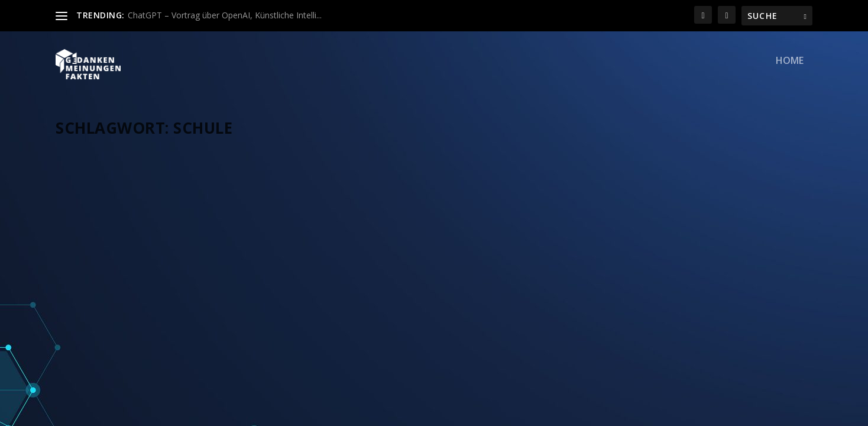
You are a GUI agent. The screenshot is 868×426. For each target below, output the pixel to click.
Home (790, 69)
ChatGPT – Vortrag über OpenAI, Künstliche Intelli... (225, 15)
